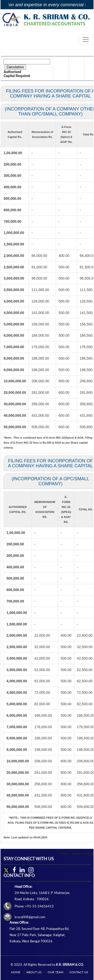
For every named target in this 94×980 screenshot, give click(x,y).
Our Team (56, 972)
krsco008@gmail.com (30, 917)
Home (16, 972)
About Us (34, 972)
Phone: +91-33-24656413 (34, 906)
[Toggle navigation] (86, 39)
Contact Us (79, 972)
